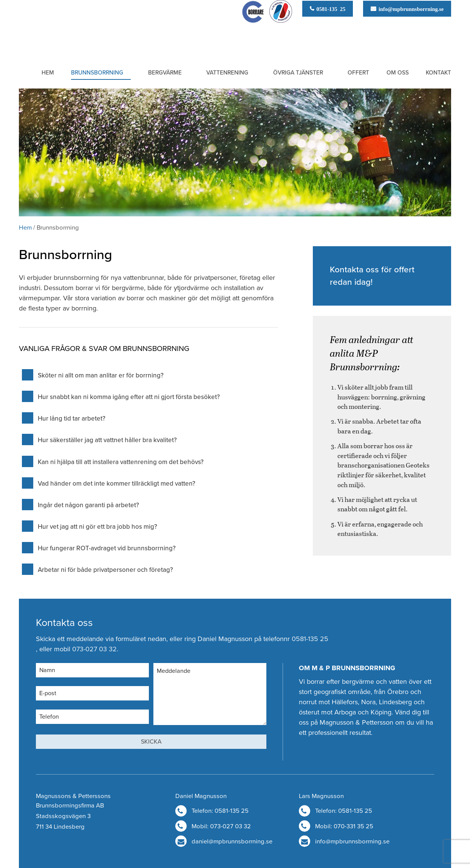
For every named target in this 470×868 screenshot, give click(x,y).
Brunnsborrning (97, 73)
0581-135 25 (330, 9)
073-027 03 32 (94, 649)
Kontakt (438, 73)
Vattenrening (227, 73)
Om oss (398, 73)
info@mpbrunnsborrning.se (410, 9)
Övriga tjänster (298, 73)
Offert (358, 73)
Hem (48, 73)
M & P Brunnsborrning (58, 28)
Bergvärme (165, 73)
